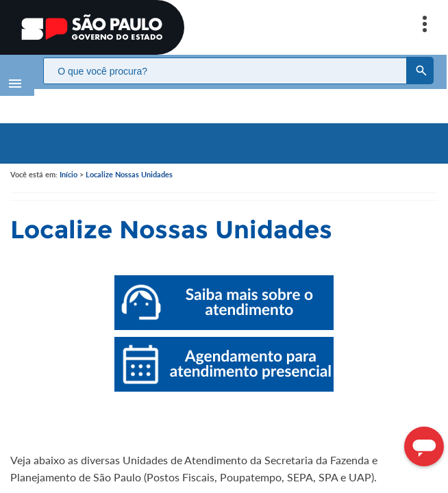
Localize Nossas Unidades (129, 161)
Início (69, 161)
